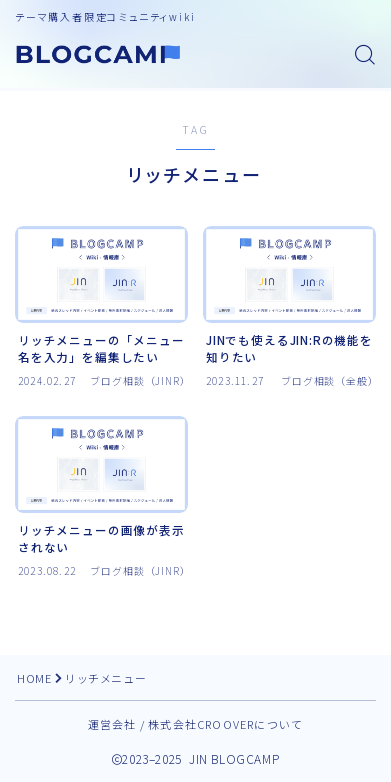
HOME (34, 678)
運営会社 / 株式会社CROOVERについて (195, 724)
